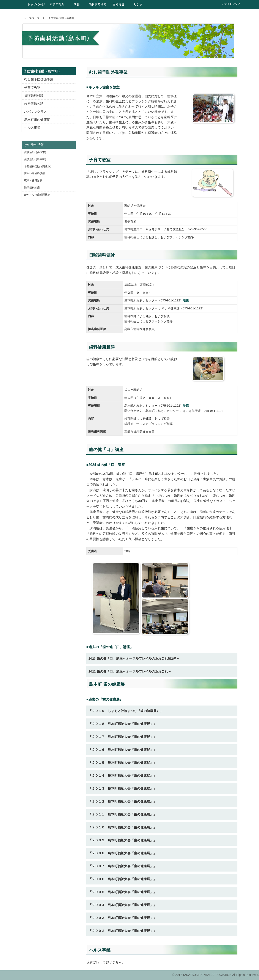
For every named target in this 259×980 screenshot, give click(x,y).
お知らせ (119, 4)
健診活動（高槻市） (36, 152)
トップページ (36, 4)
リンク (138, 4)
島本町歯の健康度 (37, 120)
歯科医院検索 (98, 4)
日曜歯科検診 (34, 96)
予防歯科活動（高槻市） (38, 166)
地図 (186, 300)
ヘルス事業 (32, 128)
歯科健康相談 (34, 103)
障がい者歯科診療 (35, 173)
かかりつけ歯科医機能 (37, 195)
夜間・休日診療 (33, 180)
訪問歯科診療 (32, 188)
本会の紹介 (57, 4)
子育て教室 (32, 88)
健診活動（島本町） (36, 159)
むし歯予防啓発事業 (39, 79)
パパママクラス (36, 112)
